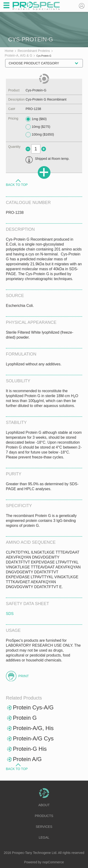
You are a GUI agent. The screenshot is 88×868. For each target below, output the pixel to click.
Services (44, 827)
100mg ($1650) (40, 135)
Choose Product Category (34, 63)
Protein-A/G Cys (33, 738)
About (44, 805)
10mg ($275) (38, 127)
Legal (44, 837)
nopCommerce (53, 862)
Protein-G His (30, 749)
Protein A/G (27, 759)
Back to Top (17, 184)
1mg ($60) (36, 119)
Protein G (25, 718)
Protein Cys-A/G (33, 707)
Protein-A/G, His (33, 728)
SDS (10, 614)
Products (44, 816)
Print (24, 676)
